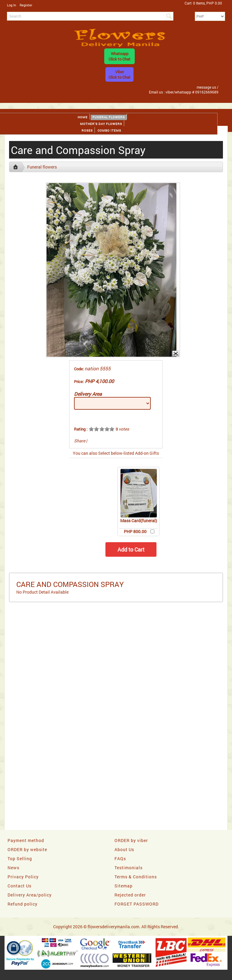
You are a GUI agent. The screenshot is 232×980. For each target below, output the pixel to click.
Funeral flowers (109, 117)
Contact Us (19, 886)
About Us (124, 849)
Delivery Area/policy (30, 895)
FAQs (120, 859)
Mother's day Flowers (101, 124)
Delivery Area (88, 394)
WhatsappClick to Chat (119, 56)
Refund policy (23, 904)
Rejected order (130, 895)
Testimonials (129, 868)
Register (26, 5)
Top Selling (20, 859)
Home (83, 117)
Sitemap (124, 886)
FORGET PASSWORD (137, 904)
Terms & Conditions (136, 877)
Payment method (26, 840)
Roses (87, 131)
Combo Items (109, 131)
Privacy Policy (23, 877)
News (13, 868)
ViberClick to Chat (119, 74)
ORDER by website (27, 849)
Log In (11, 5)
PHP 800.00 (135, 531)
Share (80, 441)
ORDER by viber (131, 840)
